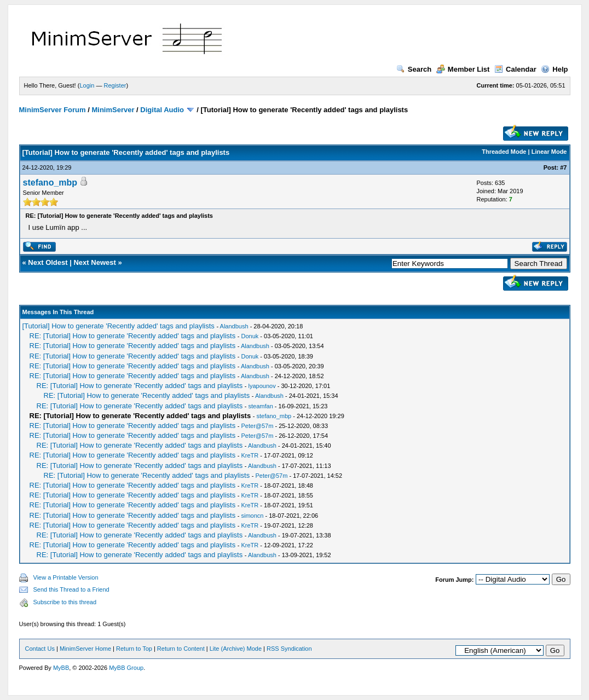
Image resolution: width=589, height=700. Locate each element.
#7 (563, 167)
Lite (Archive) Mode (236, 649)
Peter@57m (258, 426)
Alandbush (234, 326)
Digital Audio (162, 110)
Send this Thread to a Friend (71, 589)
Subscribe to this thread (65, 602)
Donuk (250, 336)
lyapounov (262, 386)
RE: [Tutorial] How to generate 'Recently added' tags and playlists (133, 336)
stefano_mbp (50, 183)
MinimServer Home (85, 649)
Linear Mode (549, 152)
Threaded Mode (504, 152)
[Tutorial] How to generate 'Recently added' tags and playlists (119, 326)
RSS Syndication (289, 649)
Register (115, 85)
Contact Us (40, 649)
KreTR (250, 455)
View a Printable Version (66, 577)
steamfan (261, 406)
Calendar (515, 69)
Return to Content (181, 649)
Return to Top (134, 649)
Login (87, 85)
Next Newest (94, 262)
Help (554, 69)
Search (414, 69)
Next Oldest (48, 262)
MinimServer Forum (53, 110)
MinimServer (113, 110)
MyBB (61, 668)
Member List (463, 69)
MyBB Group (126, 668)
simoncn (253, 516)
